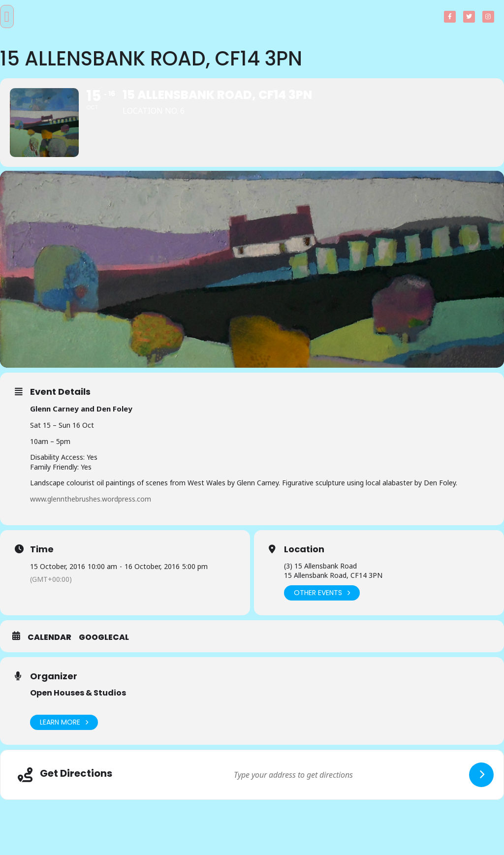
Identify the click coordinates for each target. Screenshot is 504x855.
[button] (7, 16)
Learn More (64, 722)
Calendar (49, 637)
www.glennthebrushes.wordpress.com (91, 499)
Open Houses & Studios (78, 693)
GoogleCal (104, 637)
